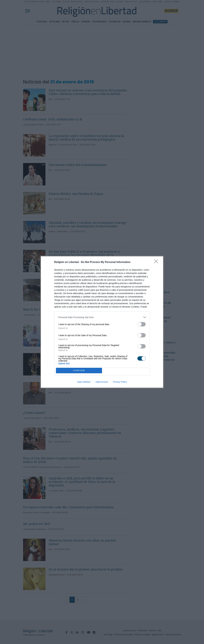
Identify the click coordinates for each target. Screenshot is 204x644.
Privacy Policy (120, 382)
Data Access (102, 382)
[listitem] (102, 317)
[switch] (142, 324)
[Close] (157, 262)
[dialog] (102, 322)
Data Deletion (84, 382)
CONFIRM (79, 371)
